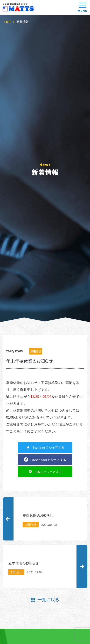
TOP (7, 22)
